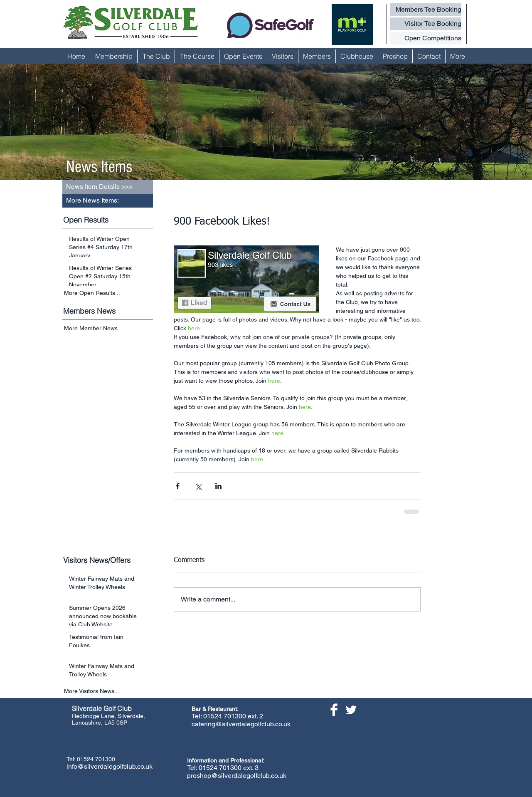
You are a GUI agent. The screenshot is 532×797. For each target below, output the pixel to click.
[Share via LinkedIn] (218, 486)
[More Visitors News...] (108, 691)
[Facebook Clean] (334, 710)
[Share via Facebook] (178, 486)
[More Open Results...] (108, 293)
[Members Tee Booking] (426, 10)
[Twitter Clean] (351, 710)
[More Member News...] (108, 329)
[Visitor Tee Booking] (426, 24)
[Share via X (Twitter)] (198, 486)
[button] (108, 201)
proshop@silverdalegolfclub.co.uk (237, 776)
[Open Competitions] (426, 38)
